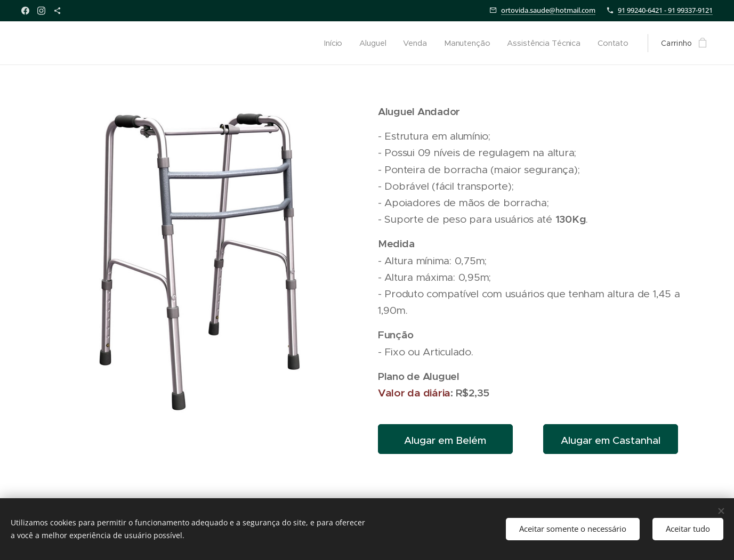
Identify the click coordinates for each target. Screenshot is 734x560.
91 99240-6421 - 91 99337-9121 (665, 10)
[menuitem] (332, 43)
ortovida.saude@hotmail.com (548, 10)
